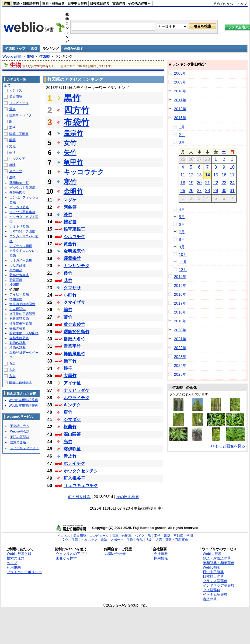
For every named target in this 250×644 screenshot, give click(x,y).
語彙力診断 (18, 442)
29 (216, 191)
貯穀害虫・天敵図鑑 (24, 333)
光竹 (68, 442)
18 (183, 183)
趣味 (12, 165)
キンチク (72, 405)
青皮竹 (70, 456)
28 (207, 191)
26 (191, 191)
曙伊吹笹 (72, 449)
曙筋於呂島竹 (77, 332)
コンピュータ (19, 103)
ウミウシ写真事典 (22, 212)
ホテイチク (74, 463)
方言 (12, 376)
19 (191, 183)
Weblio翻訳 (212, 567)
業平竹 (70, 361)
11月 (183, 262)
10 (232, 167)
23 (224, 183)
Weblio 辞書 (12, 56)
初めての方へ (223, 4)
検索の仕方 (15, 558)
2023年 (180, 357)
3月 (182, 142)
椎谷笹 (70, 222)
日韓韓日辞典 (100, 4)
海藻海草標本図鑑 (22, 304)
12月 (183, 270)
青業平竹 (72, 346)
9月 (182, 247)
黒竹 (72, 98)
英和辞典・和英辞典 (219, 563)
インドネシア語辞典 (219, 585)
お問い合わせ (115, 554)
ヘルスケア (17, 159)
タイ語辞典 (212, 590)
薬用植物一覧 (19, 183)
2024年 (180, 365)
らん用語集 (18, 309)
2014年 (180, 277)
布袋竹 (77, 122)
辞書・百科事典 (20, 382)
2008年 (180, 73)
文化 (12, 146)
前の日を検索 (79, 497)
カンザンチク (77, 266)
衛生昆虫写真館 (21, 323)
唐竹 (68, 412)
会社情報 (161, 554)
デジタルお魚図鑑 (22, 188)
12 (191, 175)
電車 (12, 109)
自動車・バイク (20, 115)
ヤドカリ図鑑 (19, 207)
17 (232, 175)
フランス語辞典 (215, 581)
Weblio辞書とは (19, 554)
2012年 (180, 109)
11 (183, 175)
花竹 (68, 281)
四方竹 (77, 110)
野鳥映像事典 (19, 275)
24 (232, 183)
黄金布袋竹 (74, 324)
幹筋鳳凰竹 (74, 354)
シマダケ (72, 420)
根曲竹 (70, 427)
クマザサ (72, 288)
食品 (12, 364)
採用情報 (161, 558)
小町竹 (70, 295)
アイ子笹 (72, 383)
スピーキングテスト (25, 448)
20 (199, 183)
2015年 (180, 286)
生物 (30, 56)
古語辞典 (119, 4)
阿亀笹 (70, 207)
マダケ (70, 200)
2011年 (180, 100)
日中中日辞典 (77, 4)
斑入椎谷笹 (74, 478)
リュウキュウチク (81, 485)
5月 (182, 217)
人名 (12, 370)
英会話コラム (20, 426)
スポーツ (16, 171)
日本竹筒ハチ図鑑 (22, 231)
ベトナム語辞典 (215, 595)
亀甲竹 (73, 162)
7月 (182, 232)
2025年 (180, 374)
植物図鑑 (16, 299)
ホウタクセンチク (81, 471)
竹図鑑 (44, 56)
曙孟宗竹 (72, 258)
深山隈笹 (72, 434)
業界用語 (16, 97)
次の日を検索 (128, 497)
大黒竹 (70, 376)
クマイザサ (74, 302)
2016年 (180, 294)
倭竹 (68, 273)
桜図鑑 (14, 285)
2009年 (180, 82)
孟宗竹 (73, 133)
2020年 (180, 330)
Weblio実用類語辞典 (23, 400)
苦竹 (68, 317)
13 (199, 175)
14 (207, 175)
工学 (12, 128)
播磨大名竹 (74, 339)
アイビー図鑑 (19, 294)
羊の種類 (16, 270)
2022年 (180, 348)
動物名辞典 (18, 343)
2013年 (180, 118)
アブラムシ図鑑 (21, 246)
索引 (34, 49)
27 (199, 191)
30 (224, 191)
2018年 (180, 312)
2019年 (180, 321)
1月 (182, 127)
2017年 (180, 303)
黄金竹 (70, 244)
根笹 (68, 368)
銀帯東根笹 (74, 229)
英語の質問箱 (20, 437)
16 (224, 175)
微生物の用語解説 (22, 314)
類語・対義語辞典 (26, 4)
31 (232, 191)
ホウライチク (77, 398)
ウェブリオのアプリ (72, 554)
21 (207, 183)
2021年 (180, 339)
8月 (182, 239)
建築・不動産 (19, 134)
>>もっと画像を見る (228, 446)
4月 (182, 209)
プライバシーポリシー (24, 572)
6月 (182, 224)
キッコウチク (84, 172)
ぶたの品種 (18, 265)
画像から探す (74, 49)
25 (183, 191)
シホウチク (74, 237)
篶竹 (68, 310)
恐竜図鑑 (16, 280)
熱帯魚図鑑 (18, 193)
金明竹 (73, 191)
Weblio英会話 (20, 431)
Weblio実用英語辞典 (23, 406)
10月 (183, 255)
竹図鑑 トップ (15, 49)
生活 (12, 152)
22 (216, 183)
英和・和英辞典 (53, 4)
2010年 (180, 91)
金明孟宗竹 (74, 251)
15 (216, 175)
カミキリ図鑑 (19, 227)
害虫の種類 (18, 328)
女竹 (70, 143)
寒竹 (70, 182)
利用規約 (14, 567)
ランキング (51, 49)
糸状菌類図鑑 (19, 319)
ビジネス (16, 90)
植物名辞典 (18, 348)
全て (7, 85)
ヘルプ (242, 4)
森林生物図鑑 (19, 338)
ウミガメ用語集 (21, 260)
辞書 (7, 4)
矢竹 (70, 153)
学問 (12, 140)
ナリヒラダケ (77, 390)
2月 (182, 135)
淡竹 (68, 215)
